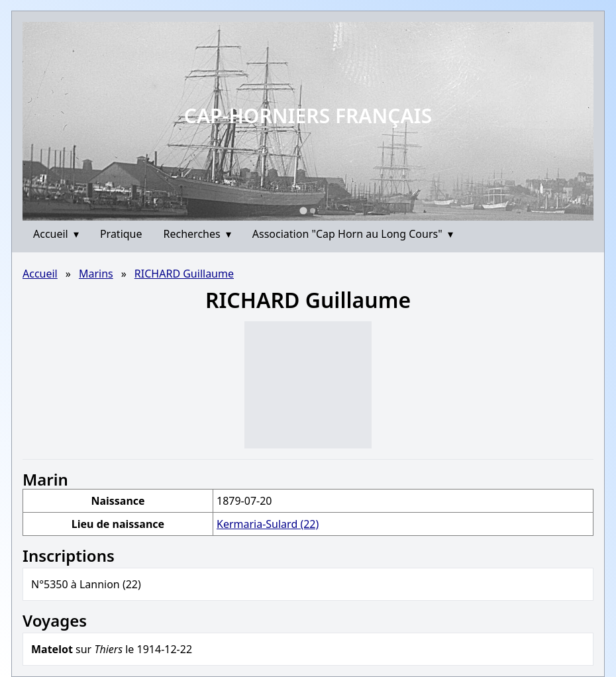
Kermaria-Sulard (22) (268, 524)
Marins (96, 274)
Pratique (121, 234)
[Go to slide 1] (303, 210)
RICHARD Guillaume (184, 274)
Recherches (197, 234)
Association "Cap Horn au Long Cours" (353, 234)
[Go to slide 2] (313, 211)
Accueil (56, 234)
